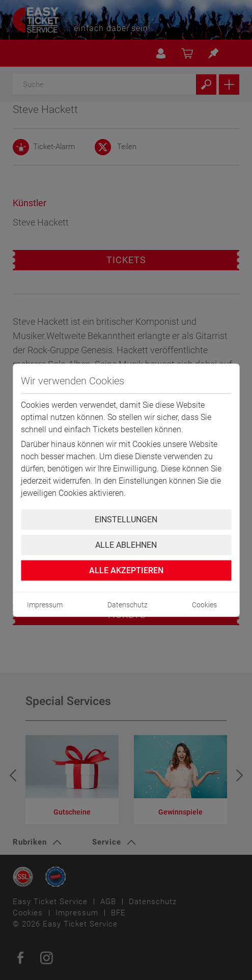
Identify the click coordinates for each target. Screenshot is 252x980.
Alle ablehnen (126, 544)
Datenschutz (128, 604)
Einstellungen (126, 519)
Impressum (45, 604)
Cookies (204, 604)
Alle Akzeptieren (126, 570)
